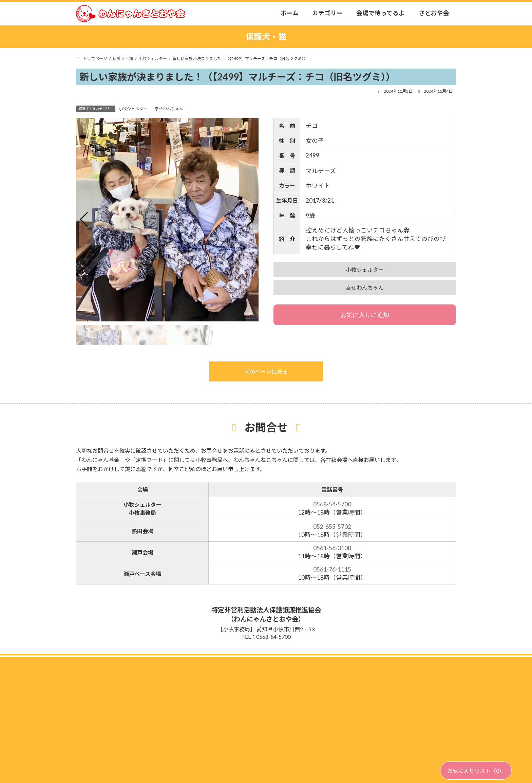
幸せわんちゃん (169, 109)
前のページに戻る (266, 371)
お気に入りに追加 (365, 315)
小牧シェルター (133, 109)
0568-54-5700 (332, 504)
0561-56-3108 (332, 548)
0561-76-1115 (332, 569)
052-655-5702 (332, 527)
